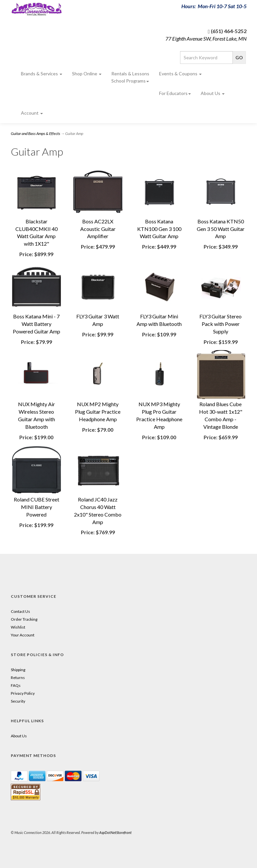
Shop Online (87, 74)
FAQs (16, 685)
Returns (18, 678)
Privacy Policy (23, 693)
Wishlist (18, 627)
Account (32, 113)
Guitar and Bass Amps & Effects (36, 133)
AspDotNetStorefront (115, 832)
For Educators (175, 93)
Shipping (18, 670)
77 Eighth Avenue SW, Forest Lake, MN (206, 38)
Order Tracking (24, 619)
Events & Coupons (180, 74)
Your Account (23, 635)
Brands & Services (42, 74)
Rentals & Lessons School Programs (130, 77)
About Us (213, 93)
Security (18, 701)
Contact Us (20, 611)
